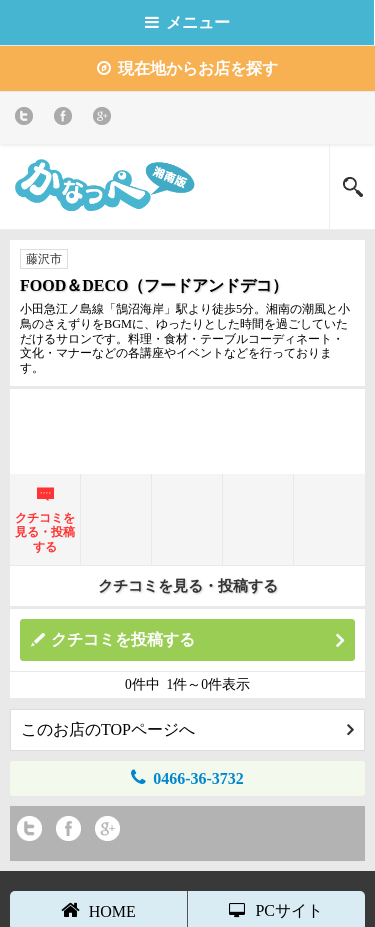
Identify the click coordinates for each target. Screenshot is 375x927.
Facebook (66, 119)
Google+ (105, 119)
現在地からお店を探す (187, 68)
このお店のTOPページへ (187, 729)
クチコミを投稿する (197, 640)
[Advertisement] (188, 429)
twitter (27, 119)
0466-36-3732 (187, 777)
